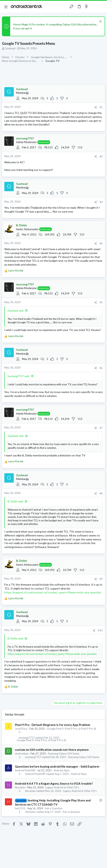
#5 (101, 302)
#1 (101, 107)
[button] (6, 7)
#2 (101, 156)
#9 (101, 579)
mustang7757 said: (19, 376)
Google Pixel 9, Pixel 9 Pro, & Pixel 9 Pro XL (72, 729)
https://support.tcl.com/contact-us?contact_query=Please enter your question (53, 592)
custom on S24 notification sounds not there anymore (52, 750)
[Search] (102, 7)
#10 (100, 630)
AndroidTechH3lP (25, 770)
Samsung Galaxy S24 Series (64, 754)
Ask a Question (54, 808)
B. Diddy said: (16, 501)
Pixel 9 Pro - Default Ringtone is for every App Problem (53, 725)
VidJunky (30, 812)
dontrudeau (22, 754)
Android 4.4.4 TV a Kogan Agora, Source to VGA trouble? (54, 783)
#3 (101, 202)
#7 (101, 428)
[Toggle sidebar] (94, 7)
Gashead (10, 48)
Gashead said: (16, 311)
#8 (101, 493)
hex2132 (20, 808)
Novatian (20, 787)
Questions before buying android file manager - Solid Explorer (57, 766)
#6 (101, 368)
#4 (101, 243)
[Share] (96, 107)
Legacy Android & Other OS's (62, 787)
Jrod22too (21, 729)
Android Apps (62, 770)
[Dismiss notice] (100, 22)
